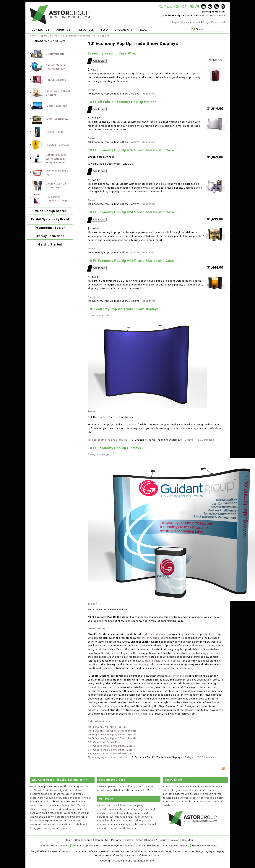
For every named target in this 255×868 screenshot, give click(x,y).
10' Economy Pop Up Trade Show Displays (123, 309)
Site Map (187, 840)
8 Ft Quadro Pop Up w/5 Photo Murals (111, 753)
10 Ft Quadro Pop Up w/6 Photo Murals (112, 738)
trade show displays (154, 634)
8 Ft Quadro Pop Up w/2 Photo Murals (111, 746)
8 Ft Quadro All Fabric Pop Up (106, 742)
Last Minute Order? (213, 15)
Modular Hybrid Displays (118, 846)
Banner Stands (55, 132)
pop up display (138, 664)
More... (151, 790)
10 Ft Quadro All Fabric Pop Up (107, 727)
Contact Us (102, 840)
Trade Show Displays (176, 846)
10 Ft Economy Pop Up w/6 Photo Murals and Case (131, 150)
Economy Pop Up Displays (95, 36)
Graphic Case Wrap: (101, 157)
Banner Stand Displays (55, 846)
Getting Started (50, 244)
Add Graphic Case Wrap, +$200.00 (111, 164)
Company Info (83, 840)
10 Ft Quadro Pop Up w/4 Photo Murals (112, 734)
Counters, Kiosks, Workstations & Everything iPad (57, 159)
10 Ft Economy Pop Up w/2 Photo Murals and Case (131, 261)
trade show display (139, 714)
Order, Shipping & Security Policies (158, 840)
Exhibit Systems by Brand (50, 219)
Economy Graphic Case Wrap (112, 53)
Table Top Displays (57, 119)
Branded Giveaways (58, 145)
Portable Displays (122, 840)
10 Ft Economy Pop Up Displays (114, 448)
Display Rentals (55, 54)
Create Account (191, 22)
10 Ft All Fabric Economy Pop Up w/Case (122, 102)
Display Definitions (50, 236)
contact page (171, 794)
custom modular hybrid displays (161, 661)
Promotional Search (50, 228)
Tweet (92, 90)
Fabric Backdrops (57, 106)
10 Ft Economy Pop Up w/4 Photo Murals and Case (131, 212)
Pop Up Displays (48, 36)
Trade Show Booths (148, 846)
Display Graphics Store (86, 846)
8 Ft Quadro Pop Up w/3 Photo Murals (111, 750)
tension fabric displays (154, 638)
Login (176, 22)
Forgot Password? (214, 22)
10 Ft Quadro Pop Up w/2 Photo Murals (112, 731)
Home (33, 36)
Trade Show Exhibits (204, 846)
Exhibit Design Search (50, 211)
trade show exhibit (176, 676)
